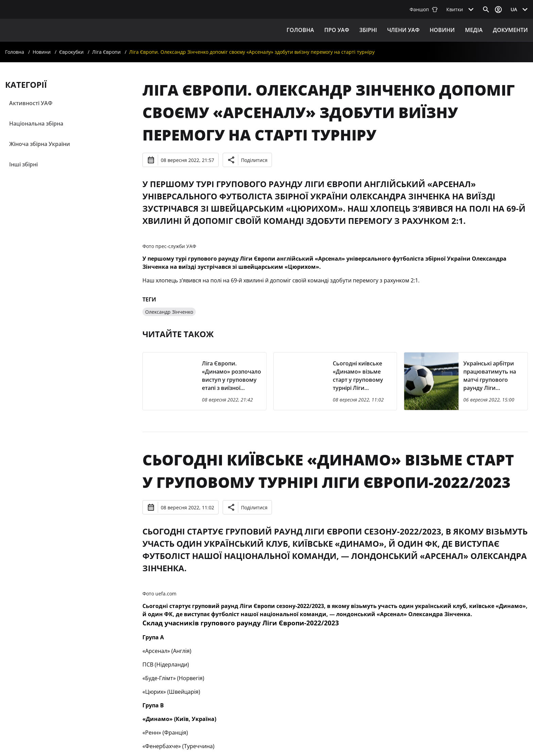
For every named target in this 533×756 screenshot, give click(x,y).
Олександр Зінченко (169, 312)
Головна (300, 30)
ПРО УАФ (337, 30)
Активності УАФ (31, 103)
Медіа (474, 30)
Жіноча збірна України (40, 144)
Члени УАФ (403, 30)
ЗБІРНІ (368, 30)
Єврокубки (71, 52)
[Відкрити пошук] (486, 10)
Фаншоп (424, 9)
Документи (510, 30)
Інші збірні (23, 164)
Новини (442, 30)
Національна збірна (36, 124)
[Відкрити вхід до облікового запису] (498, 10)
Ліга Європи (106, 52)
